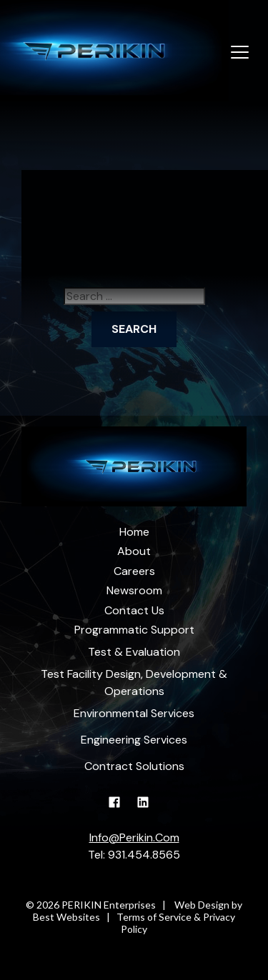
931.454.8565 (144, 855)
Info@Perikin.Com (134, 837)
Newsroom (134, 590)
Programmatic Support (134, 630)
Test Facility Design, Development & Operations (134, 682)
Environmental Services (134, 713)
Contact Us (134, 610)
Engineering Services (134, 740)
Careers (134, 571)
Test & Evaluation (134, 652)
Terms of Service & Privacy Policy (176, 923)
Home (134, 532)
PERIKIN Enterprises (109, 905)
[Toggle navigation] (240, 53)
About (134, 551)
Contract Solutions (134, 766)
